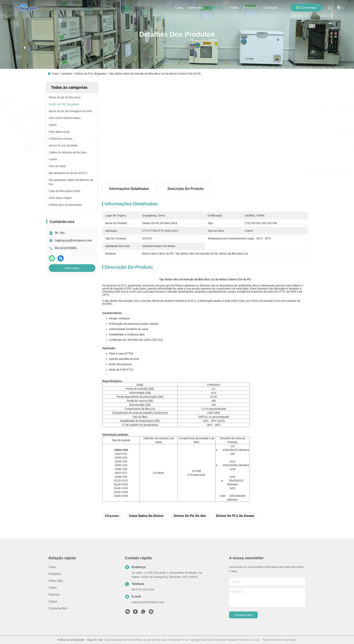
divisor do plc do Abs (190, 516)
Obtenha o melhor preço (248, 171)
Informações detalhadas (129, 189)
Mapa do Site (95, 640)
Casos (53, 601)
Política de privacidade (71, 640)
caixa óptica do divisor (146, 516)
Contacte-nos (273, 8)
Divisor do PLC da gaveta (91, 74)
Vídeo (234, 8)
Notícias (54, 595)
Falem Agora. (72, 268)
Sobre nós (196, 8)
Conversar (306, 8)
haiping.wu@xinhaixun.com (73, 240)
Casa (179, 8)
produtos (217, 8)
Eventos (251, 8)
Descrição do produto (186, 189)
